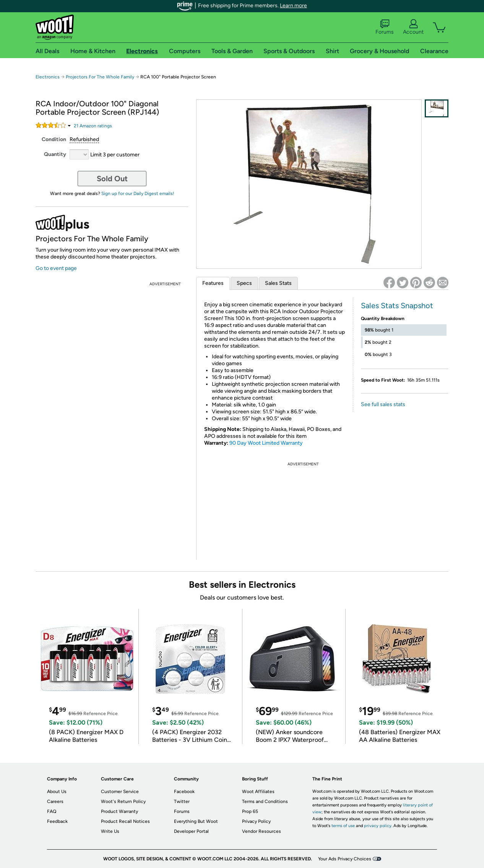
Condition (54, 139)
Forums (385, 27)
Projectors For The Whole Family (100, 77)
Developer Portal (191, 831)
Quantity (55, 154)
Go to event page (56, 268)
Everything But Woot (196, 821)
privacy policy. (378, 826)
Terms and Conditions (265, 801)
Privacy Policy (256, 821)
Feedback (57, 821)
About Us (57, 792)
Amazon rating (93, 126)
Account (413, 27)
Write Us (110, 831)
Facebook (184, 792)
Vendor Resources (261, 831)
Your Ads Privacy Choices (345, 859)
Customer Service (120, 792)
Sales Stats (278, 283)
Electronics (48, 77)
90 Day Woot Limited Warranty (266, 443)
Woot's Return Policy (123, 801)
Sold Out (112, 179)
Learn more (293, 6)
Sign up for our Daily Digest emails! (138, 193)
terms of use (343, 826)
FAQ (52, 811)
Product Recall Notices (125, 821)
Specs (244, 283)
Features (213, 283)
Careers (55, 801)
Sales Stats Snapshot (397, 306)
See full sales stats (383, 404)
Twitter (182, 801)
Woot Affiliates (258, 792)
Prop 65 (250, 811)
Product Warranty (119, 811)
